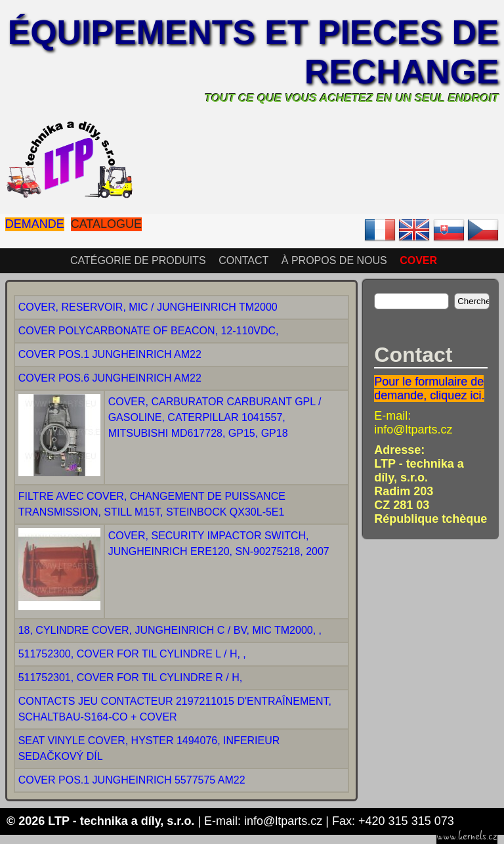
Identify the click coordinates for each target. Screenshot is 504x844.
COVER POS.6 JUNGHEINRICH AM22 (110, 378)
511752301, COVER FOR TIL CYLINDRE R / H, (130, 677)
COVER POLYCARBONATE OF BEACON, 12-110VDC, (149, 331)
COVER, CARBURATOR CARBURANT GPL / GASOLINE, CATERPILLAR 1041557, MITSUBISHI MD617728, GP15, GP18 (215, 417)
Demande (35, 224)
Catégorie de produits (138, 260)
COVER (418, 260)
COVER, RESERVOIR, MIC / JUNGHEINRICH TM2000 (148, 307)
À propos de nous (334, 260)
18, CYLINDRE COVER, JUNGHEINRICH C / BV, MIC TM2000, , (170, 630)
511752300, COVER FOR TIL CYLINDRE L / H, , (132, 654)
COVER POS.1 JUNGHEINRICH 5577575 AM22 (132, 780)
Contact (243, 260)
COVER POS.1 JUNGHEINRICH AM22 (110, 354)
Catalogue (106, 224)
